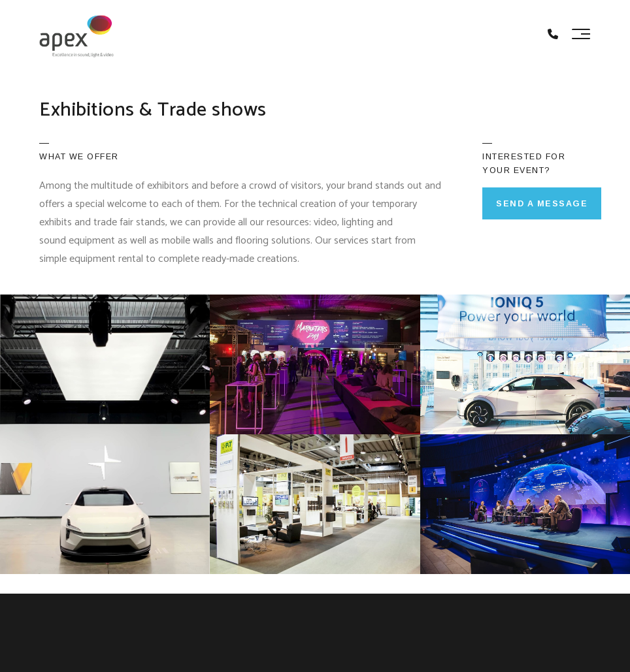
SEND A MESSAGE (542, 204)
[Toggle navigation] (581, 34)
